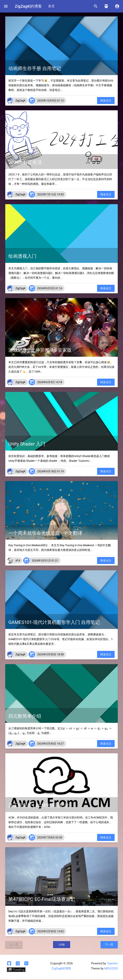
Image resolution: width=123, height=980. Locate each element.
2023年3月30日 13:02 (50, 932)
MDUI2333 (111, 969)
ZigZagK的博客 (29, 6)
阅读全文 (106, 101)
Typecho (112, 964)
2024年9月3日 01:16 (50, 289)
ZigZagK (20, 101)
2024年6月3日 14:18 (50, 383)
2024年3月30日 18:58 (50, 655)
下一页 (109, 945)
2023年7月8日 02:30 (50, 838)
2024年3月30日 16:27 (50, 744)
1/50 (61, 945)
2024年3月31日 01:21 (45, 561)
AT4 (18, 561)
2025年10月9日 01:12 (50, 101)
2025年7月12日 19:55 (50, 195)
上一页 (14, 945)
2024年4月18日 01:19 (50, 472)
